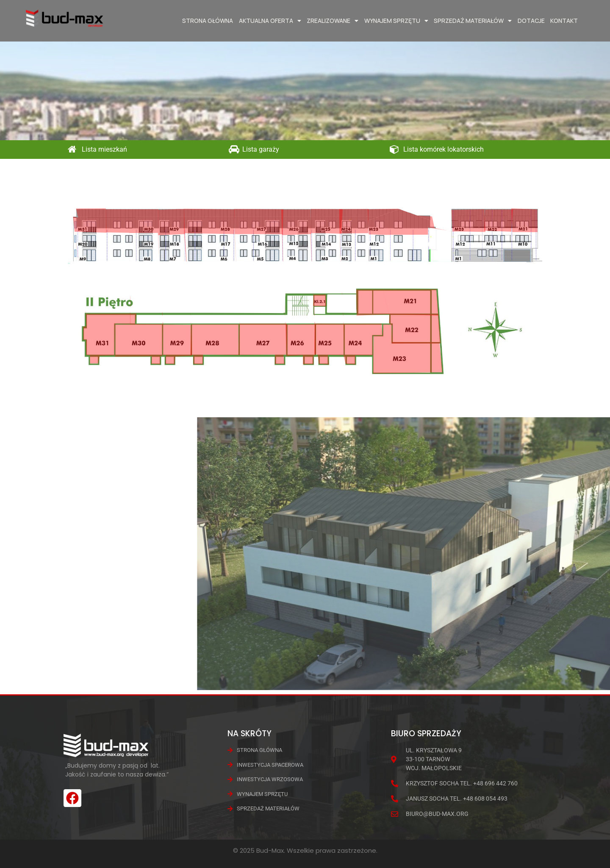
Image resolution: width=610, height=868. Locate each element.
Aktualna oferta (270, 21)
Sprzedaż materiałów (473, 21)
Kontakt (564, 21)
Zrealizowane (333, 21)
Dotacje (531, 21)
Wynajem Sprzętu (396, 21)
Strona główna (208, 21)
